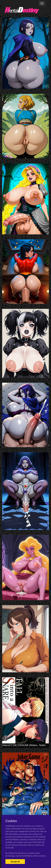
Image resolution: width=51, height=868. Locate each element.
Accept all (15, 861)
